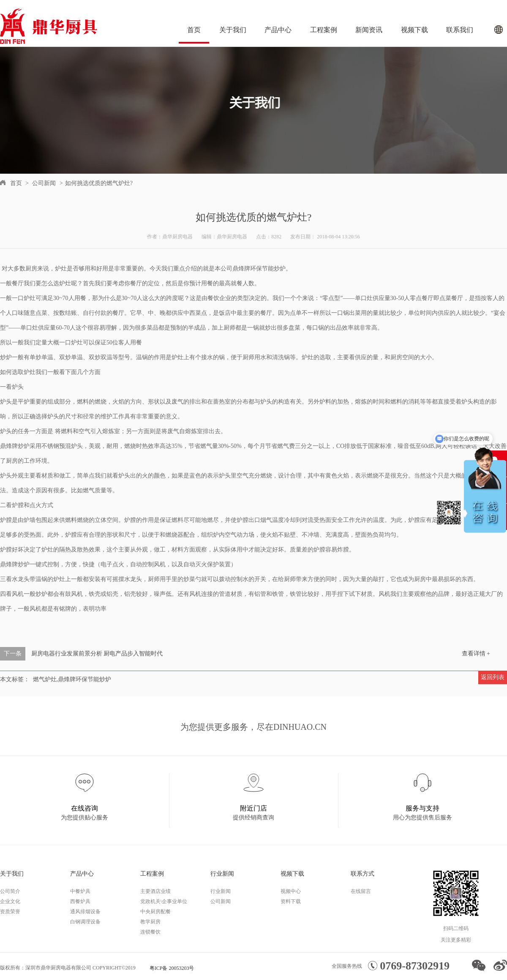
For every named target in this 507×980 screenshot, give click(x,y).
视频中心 (291, 891)
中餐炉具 (80, 891)
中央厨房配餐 (155, 912)
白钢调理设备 (85, 922)
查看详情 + (476, 654)
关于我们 (233, 30)
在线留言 (361, 891)
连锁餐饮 (150, 932)
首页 (194, 30)
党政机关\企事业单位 (164, 901)
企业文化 (10, 901)
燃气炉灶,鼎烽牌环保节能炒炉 (72, 679)
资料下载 (291, 901)
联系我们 (460, 30)
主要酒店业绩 (155, 891)
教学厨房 (150, 922)
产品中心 (278, 30)
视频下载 (414, 30)
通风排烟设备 (85, 912)
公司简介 (10, 891)
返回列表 (493, 677)
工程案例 (324, 30)
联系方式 (363, 874)
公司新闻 (44, 183)
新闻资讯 (369, 30)
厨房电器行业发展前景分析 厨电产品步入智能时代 (97, 654)
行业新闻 (222, 874)
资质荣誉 (10, 912)
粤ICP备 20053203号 (172, 968)
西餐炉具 (80, 901)
